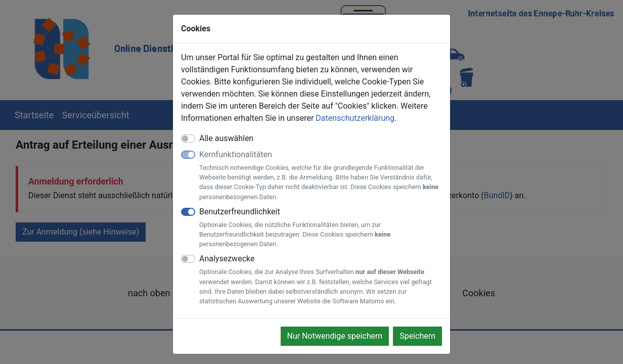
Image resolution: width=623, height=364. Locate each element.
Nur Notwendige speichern (335, 336)
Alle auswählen (226, 138)
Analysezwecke (321, 280)
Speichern (417, 336)
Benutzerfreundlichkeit (321, 228)
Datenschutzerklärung (355, 118)
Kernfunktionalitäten (321, 176)
